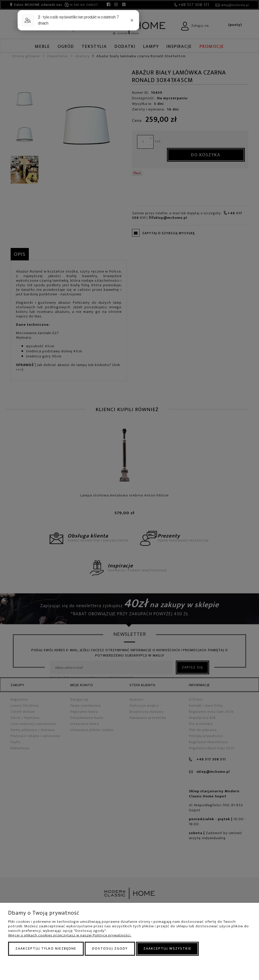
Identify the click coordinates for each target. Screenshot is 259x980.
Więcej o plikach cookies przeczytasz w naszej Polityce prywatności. (70, 935)
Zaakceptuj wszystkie (167, 948)
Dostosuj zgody (110, 948)
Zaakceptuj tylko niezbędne (46, 948)
